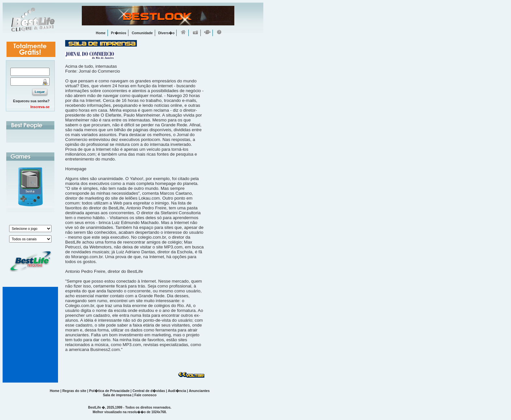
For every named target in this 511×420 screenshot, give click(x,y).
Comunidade (142, 33)
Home (101, 33)
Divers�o (166, 33)
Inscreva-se (40, 107)
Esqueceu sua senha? (31, 101)
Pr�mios (118, 33)
